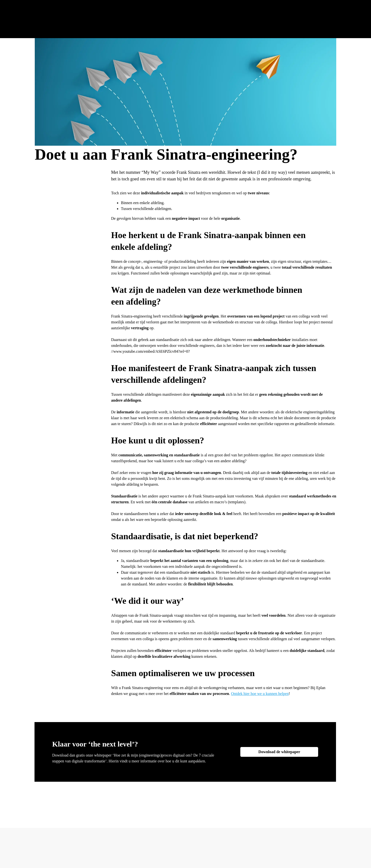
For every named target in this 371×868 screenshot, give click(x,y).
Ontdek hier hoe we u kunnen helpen (260, 694)
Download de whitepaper (279, 752)
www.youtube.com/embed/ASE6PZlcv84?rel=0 (151, 351)
